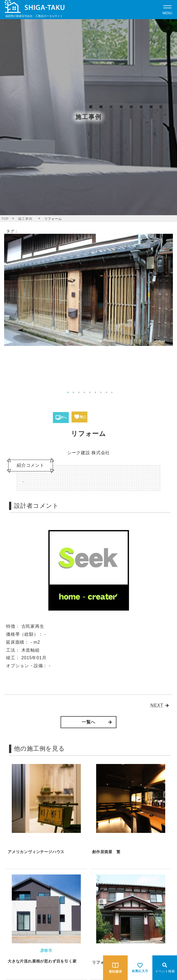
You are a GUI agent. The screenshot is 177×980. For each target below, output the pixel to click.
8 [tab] (106, 392)
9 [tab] (112, 392)
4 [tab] (84, 392)
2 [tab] (73, 392)
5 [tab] (90, 392)
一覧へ (88, 722)
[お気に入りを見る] (140, 968)
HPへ (63, 418)
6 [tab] (95, 392)
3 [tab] (79, 392)
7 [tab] (101, 392)
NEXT (157, 705)
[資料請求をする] (115, 968)
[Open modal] (167, 10)
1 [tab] (68, 392)
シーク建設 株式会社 (88, 453)
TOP (5, 219)
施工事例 (25, 219)
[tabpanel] (88, 290)
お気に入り (81, 419)
